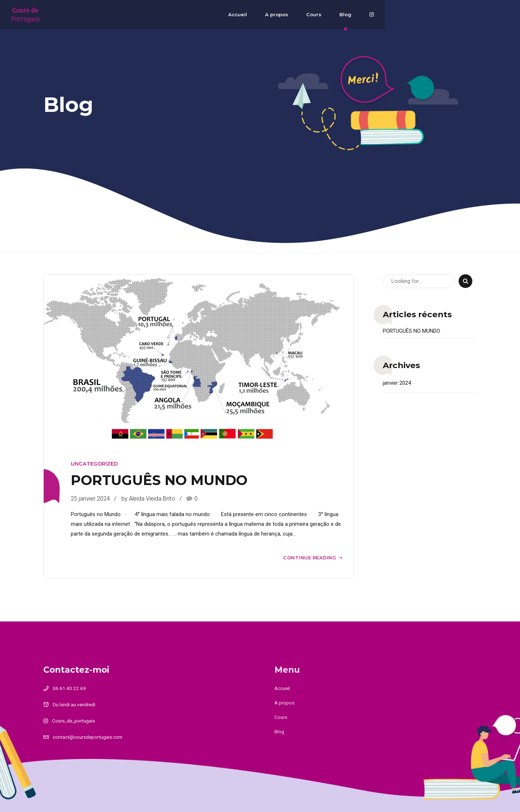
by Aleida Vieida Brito (148, 499)
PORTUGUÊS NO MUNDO (159, 480)
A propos (379, 14)
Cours (416, 14)
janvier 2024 (397, 383)
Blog (448, 14)
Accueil (340, 14)
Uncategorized (94, 464)
